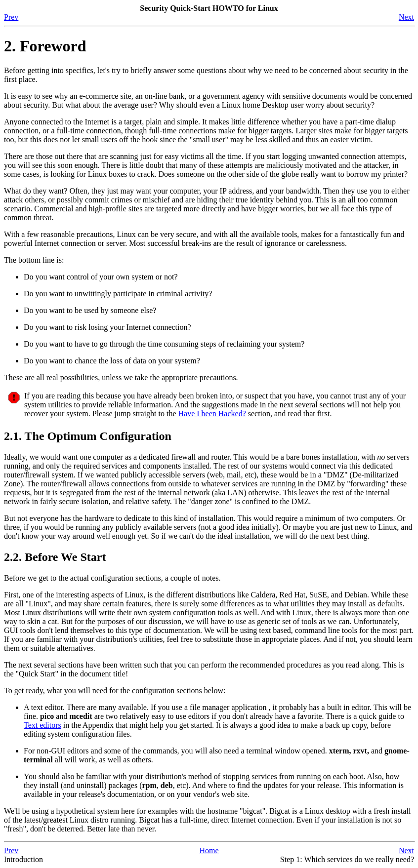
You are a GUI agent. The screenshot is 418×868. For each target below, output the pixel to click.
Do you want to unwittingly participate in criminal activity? (118, 294)
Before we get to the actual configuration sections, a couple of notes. (112, 578)
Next (406, 17)
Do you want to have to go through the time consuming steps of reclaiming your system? (164, 344)
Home (209, 850)
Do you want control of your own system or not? (101, 277)
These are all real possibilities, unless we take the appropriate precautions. (121, 377)
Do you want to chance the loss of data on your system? (112, 361)
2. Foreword (45, 46)
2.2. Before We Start (55, 557)
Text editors (42, 725)
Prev (11, 17)
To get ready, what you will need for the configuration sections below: (115, 690)
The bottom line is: (34, 260)
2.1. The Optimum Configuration (88, 436)
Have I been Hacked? (212, 414)
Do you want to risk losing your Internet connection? (107, 327)
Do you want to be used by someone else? (90, 310)
